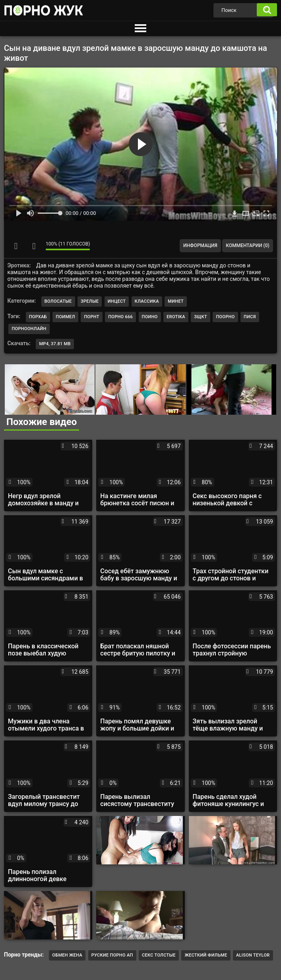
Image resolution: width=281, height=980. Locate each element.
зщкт (201, 317)
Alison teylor (253, 955)
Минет (176, 301)
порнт (91, 317)
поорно (225, 317)
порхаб (38, 317)
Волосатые (58, 301)
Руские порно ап (112, 955)
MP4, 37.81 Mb (55, 344)
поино (150, 317)
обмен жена (67, 955)
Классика (147, 301)
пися (250, 317)
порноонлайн (29, 329)
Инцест (117, 301)
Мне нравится (16, 246)
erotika (176, 317)
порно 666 (120, 317)
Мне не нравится (34, 246)
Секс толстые (159, 955)
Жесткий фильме (206, 955)
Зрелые (90, 301)
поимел (65, 317)
